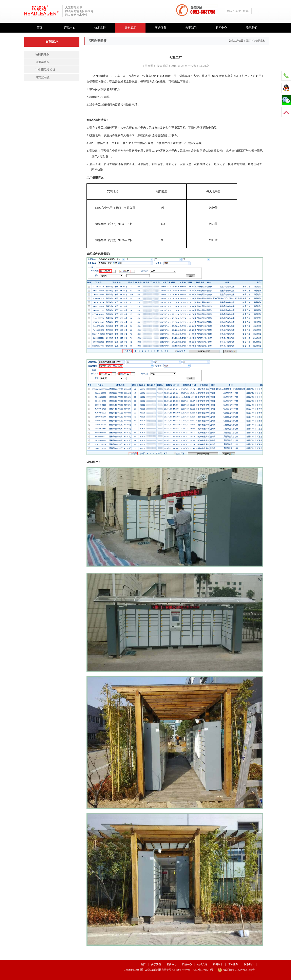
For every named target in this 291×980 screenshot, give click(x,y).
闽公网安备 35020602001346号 (236, 970)
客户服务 (161, 28)
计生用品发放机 (45, 70)
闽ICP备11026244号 (203, 970)
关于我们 (191, 28)
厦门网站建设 (247, 975)
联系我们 (252, 28)
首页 (39, 28)
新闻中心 (221, 28)
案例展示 (130, 28)
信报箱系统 (42, 62)
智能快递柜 (42, 54)
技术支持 (100, 28)
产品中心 (70, 28)
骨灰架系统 (42, 77)
